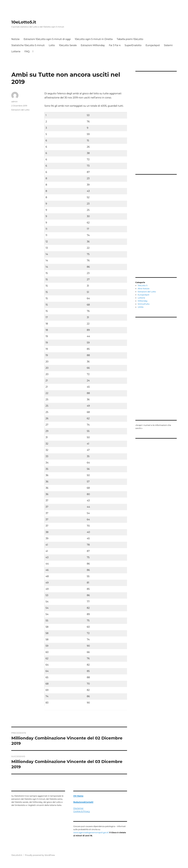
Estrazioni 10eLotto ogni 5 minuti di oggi (47, 39)
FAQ (27, 51)
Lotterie (16, 51)
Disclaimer (78, 808)
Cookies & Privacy (82, 811)
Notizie (15, 39)
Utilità (141, 307)
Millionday (143, 301)
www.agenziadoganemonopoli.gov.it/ (91, 832)
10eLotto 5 (143, 285)
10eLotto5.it (24, 22)
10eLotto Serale (68, 45)
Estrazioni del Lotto (20, 110)
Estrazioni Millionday (93, 45)
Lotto (52, 45)
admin (14, 102)
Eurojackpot (153, 45)
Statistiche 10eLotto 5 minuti (28, 45)
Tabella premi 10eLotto (130, 39)
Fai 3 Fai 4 (115, 45)
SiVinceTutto (144, 304)
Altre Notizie (144, 289)
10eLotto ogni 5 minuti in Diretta (94, 39)
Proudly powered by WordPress (40, 855)
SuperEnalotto (133, 45)
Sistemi (168, 45)
